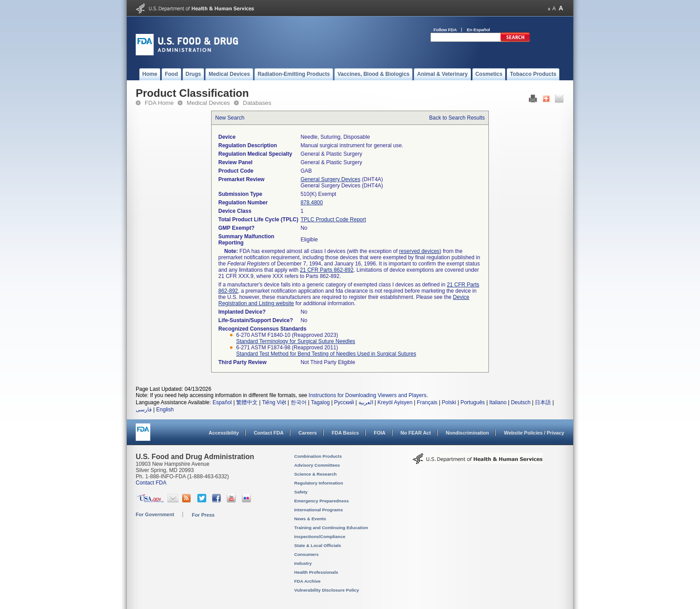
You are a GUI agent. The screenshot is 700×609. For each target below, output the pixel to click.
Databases (257, 103)
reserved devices (419, 251)
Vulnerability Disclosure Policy (327, 590)
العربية (366, 402)
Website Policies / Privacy (534, 433)
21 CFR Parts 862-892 (327, 270)
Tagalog (321, 402)
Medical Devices (208, 103)
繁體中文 (247, 402)
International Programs (319, 510)
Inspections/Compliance (320, 536)
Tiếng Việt (274, 402)
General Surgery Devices (330, 179)
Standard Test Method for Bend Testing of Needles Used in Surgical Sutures (326, 354)
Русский (344, 402)
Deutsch (521, 402)
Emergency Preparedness (321, 501)
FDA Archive (307, 581)
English (165, 410)
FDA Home (159, 103)
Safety (301, 492)
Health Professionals (316, 572)
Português (473, 402)
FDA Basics (345, 433)
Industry (303, 563)
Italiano (498, 402)
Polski (449, 402)
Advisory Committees (317, 465)
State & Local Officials (318, 545)
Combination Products (318, 456)
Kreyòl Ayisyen (395, 402)
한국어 (299, 402)
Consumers (306, 554)
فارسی (144, 410)
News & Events (310, 519)
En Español (479, 30)
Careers (308, 433)
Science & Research (315, 474)
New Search (230, 118)
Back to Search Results (457, 118)
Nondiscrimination (468, 433)
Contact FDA (269, 433)
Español (222, 402)
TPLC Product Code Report (333, 220)
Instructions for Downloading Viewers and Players (367, 395)
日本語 (543, 402)
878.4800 (312, 203)
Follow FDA (445, 30)
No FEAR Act (416, 433)
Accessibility (224, 433)
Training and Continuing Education (331, 528)
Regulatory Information (319, 483)
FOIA (379, 433)
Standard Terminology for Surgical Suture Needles (296, 341)
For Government (155, 514)
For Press (203, 515)
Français (427, 402)
